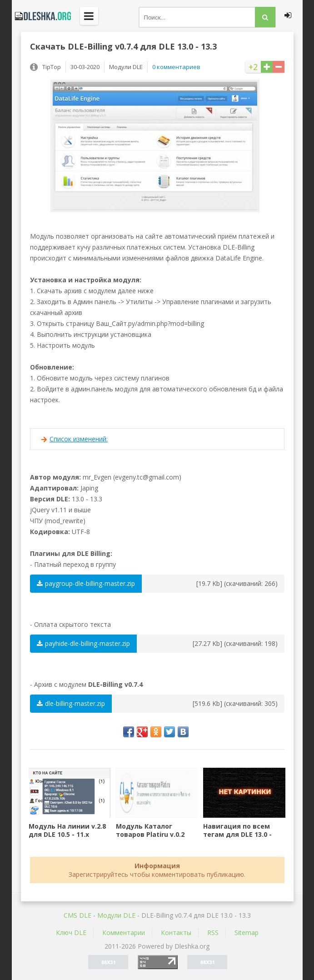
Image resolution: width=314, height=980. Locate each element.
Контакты (176, 932)
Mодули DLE (116, 915)
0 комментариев (176, 67)
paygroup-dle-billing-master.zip (86, 583)
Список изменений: (79, 439)
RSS (213, 932)
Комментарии (124, 932)
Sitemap (247, 932)
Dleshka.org (41, 16)
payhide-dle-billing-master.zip (83, 643)
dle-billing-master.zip (71, 703)
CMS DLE (77, 915)
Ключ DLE (71, 932)
